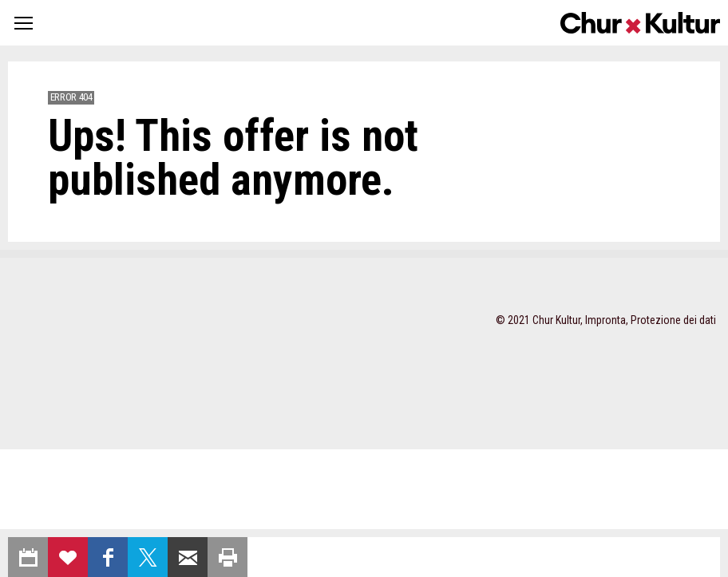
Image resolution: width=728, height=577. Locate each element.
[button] (24, 23)
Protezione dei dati (673, 320)
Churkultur (640, 23)
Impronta (605, 320)
